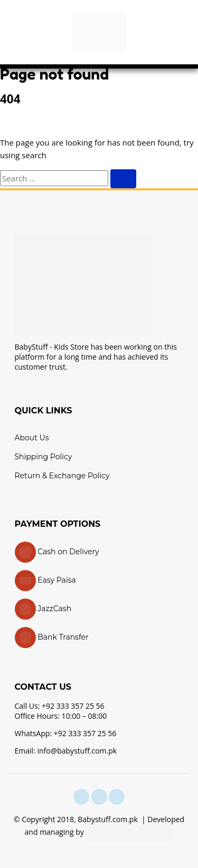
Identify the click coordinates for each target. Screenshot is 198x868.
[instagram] (99, 797)
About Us (32, 438)
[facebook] (81, 797)
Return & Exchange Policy (62, 476)
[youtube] (117, 797)
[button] (18, 32)
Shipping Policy (44, 457)
